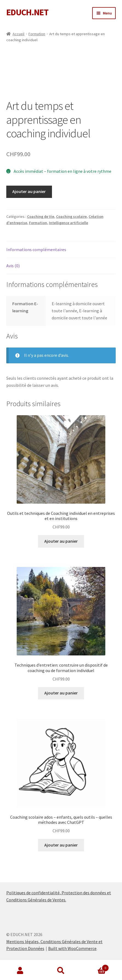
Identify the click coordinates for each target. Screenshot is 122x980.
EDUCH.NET (27, 12)
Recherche (61, 971)
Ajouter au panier (29, 191)
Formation (37, 34)
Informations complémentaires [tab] (36, 250)
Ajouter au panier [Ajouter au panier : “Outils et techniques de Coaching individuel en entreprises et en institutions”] (61, 541)
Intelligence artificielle (69, 223)
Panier (95, 967)
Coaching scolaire (71, 216)
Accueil (18, 34)
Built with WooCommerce (72, 948)
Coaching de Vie (41, 216)
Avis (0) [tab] (13, 266)
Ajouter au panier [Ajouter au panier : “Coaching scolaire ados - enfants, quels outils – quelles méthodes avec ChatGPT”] (61, 845)
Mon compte (20, 971)
